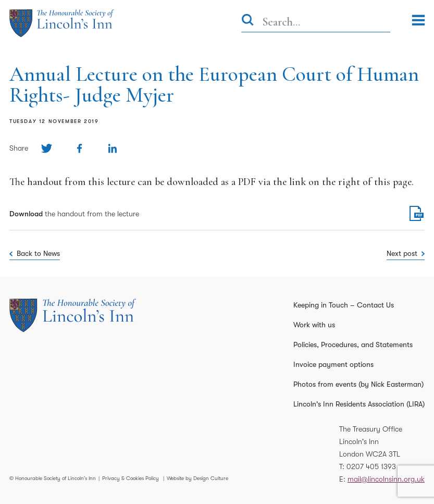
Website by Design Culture (197, 478)
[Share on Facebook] (79, 148)
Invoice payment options (333, 364)
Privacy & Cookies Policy (131, 478)
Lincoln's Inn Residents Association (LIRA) (359, 404)
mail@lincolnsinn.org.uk (386, 479)
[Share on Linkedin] (112, 148)
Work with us (314, 325)
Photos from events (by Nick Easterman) (358, 384)
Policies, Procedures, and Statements (353, 345)
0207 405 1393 (371, 466)
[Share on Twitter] (47, 148)
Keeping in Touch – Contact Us (344, 305)
